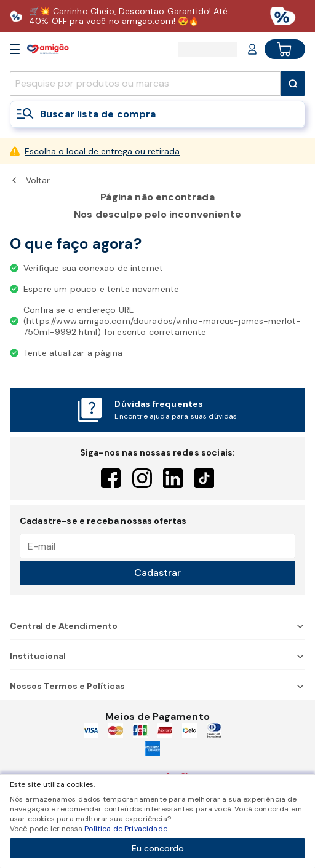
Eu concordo (158, 848)
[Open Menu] (15, 49)
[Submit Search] (293, 84)
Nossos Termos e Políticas (157, 686)
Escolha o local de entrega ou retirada (102, 151)
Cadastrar (157, 573)
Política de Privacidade (126, 829)
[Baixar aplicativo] (157, 16)
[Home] (48, 49)
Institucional (157, 656)
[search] (145, 84)
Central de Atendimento (157, 626)
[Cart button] (285, 49)
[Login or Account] (252, 49)
